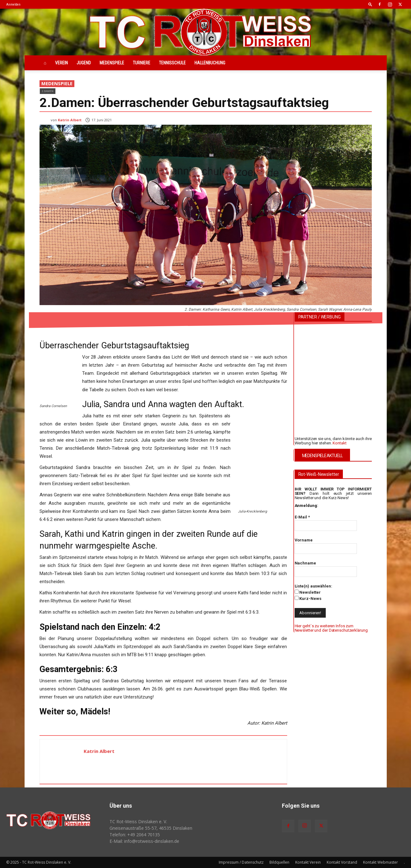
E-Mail (302, 517)
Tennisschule (172, 63)
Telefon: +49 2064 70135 (135, 835)
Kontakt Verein (308, 862)
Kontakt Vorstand (342, 862)
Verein (61, 63)
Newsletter (308, 592)
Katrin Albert (70, 120)
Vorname (304, 540)
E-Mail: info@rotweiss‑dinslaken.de (144, 841)
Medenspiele (112, 63)
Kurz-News (308, 598)
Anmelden (13, 5)
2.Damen (48, 91)
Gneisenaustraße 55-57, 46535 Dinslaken (151, 828)
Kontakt (339, 443)
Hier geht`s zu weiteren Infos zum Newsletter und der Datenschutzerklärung (331, 628)
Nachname (305, 563)
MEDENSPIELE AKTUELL (322, 456)
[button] (370, 4)
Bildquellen (279, 862)
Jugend (84, 63)
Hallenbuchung (210, 63)
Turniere (142, 63)
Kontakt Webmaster (381, 862)
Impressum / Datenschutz (241, 862)
